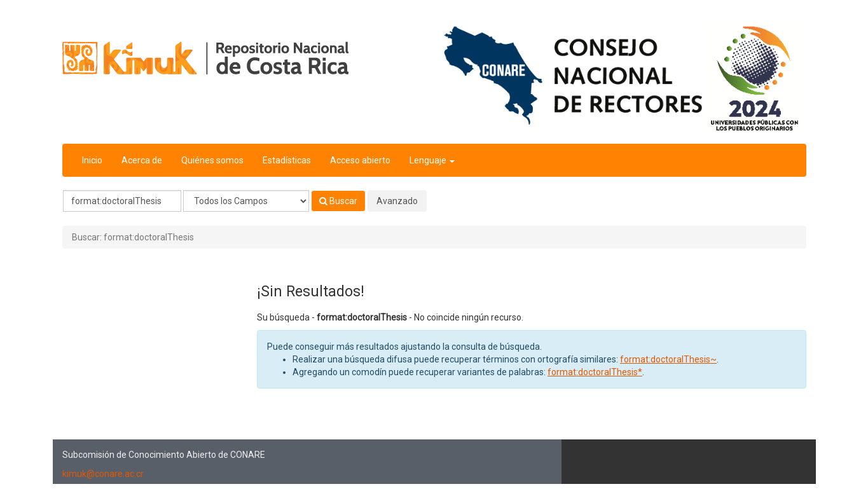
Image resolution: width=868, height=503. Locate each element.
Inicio (92, 160)
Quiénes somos (212, 160)
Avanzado (397, 201)
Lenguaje (432, 160)
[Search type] (246, 201)
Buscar (338, 201)
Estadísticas (287, 160)
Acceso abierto (360, 160)
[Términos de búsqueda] (122, 201)
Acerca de (142, 160)
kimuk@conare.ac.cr (103, 474)
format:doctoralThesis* (595, 372)
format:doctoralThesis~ (668, 359)
